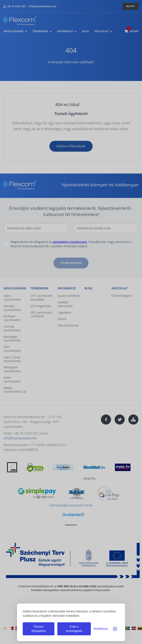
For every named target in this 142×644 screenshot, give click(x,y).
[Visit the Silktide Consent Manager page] (115, 629)
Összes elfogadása (39, 629)
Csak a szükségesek (74, 629)
